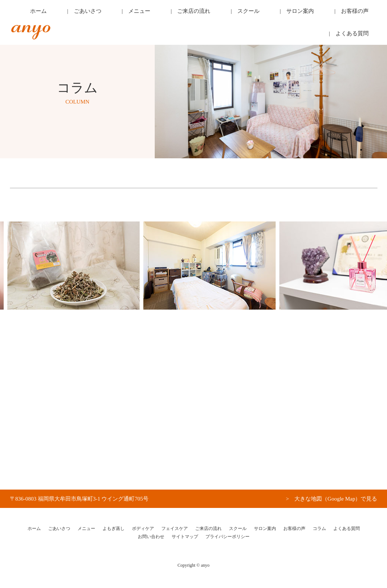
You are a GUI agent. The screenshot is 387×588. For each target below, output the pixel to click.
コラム (319, 529)
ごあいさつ (123, 13)
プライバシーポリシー (227, 537)
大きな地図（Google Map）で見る (336, 499)
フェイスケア (175, 529)
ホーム (89, 13)
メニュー (160, 13)
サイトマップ (185, 537)
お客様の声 (317, 13)
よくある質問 (359, 13)
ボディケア (143, 529)
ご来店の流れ (200, 13)
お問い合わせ (151, 537)
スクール (240, 13)
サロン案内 (277, 13)
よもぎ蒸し (114, 529)
